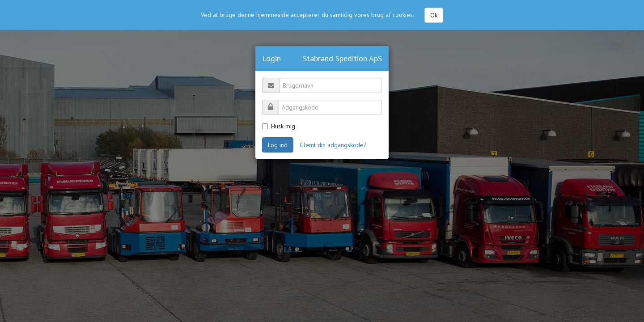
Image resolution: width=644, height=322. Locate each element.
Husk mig (279, 126)
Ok (434, 14)
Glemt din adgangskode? (333, 145)
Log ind (278, 145)
